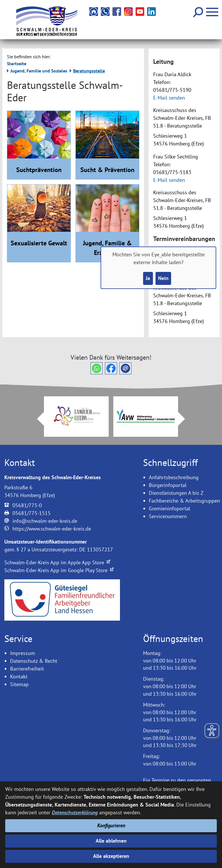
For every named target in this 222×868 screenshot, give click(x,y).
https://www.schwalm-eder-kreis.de (52, 529)
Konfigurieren (111, 825)
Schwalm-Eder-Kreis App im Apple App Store (57, 562)
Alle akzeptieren (111, 856)
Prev (37, 419)
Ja (148, 278)
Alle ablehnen (111, 841)
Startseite (17, 64)
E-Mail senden (169, 98)
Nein (163, 278)
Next (185, 419)
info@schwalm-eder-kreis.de (45, 521)
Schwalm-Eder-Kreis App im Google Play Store (59, 570)
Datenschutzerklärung (75, 812)
